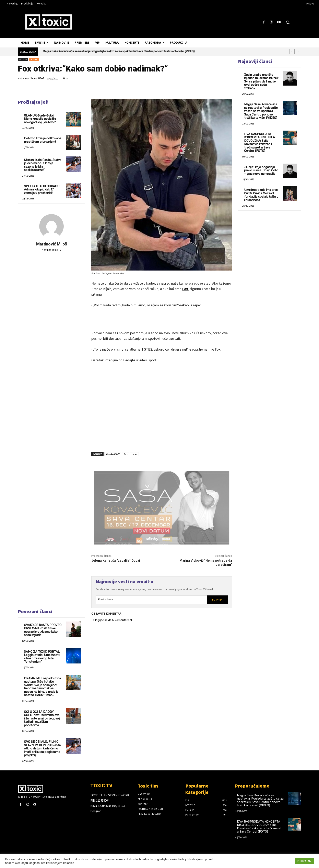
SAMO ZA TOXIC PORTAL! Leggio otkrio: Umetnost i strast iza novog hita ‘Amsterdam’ (42, 657)
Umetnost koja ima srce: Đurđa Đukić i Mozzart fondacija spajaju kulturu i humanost (261, 195)
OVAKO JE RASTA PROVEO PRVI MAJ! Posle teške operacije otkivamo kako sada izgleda (43, 630)
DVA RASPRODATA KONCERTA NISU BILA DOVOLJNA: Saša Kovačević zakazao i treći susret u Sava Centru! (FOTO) (259, 142)
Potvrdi (217, 600)
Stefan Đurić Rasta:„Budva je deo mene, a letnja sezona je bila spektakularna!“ (43, 165)
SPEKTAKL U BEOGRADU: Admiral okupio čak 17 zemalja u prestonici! (42, 190)
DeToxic (34, 60)
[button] (288, 22)
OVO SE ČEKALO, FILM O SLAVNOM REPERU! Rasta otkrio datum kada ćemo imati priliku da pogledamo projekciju (42, 748)
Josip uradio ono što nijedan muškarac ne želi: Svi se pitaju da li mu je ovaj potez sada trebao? (261, 81)
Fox (185, 289)
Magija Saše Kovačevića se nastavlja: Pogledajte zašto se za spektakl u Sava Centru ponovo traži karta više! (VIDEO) (119, 51)
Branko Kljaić (113, 454)
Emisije (23, 60)
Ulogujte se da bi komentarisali (113, 620)
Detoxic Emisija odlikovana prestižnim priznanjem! (43, 140)
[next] (299, 52)
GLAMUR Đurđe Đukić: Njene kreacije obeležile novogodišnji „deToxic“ (40, 119)
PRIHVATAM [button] (304, 861)
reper (134, 454)
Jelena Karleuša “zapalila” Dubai (116, 561)
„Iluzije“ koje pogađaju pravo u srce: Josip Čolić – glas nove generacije (261, 170)
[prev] (292, 52)
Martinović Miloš (34, 78)
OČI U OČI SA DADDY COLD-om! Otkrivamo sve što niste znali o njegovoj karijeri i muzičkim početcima (42, 718)
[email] (151, 600)
